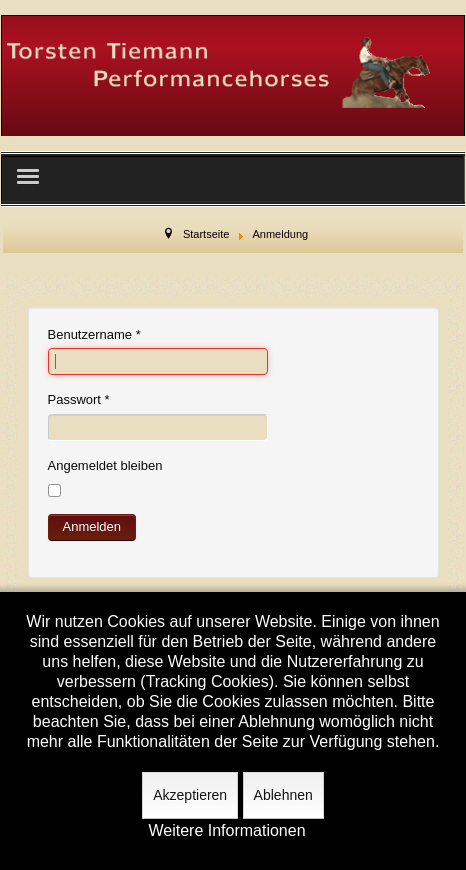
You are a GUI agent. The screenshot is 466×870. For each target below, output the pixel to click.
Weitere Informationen (226, 831)
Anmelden (92, 526)
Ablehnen (283, 795)
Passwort (79, 399)
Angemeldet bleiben (105, 465)
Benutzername (94, 334)
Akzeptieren (190, 795)
